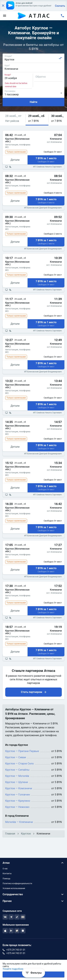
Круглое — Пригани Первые (22, 751)
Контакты (7, 874)
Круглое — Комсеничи (19, 788)
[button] (14, 118)
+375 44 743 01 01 (16, 953)
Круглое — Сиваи (16, 757)
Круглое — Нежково (17, 807)
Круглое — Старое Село (19, 764)
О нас (5, 869)
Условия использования (14, 888)
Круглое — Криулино (18, 801)
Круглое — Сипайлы (17, 770)
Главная (10, 834)
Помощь (7, 879)
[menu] (5, 16)
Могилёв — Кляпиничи (19, 822)
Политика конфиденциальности (17, 883)
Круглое (26, 834)
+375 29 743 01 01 (16, 950)
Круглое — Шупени (17, 782)
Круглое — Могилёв (17, 776)
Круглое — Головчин (18, 795)
